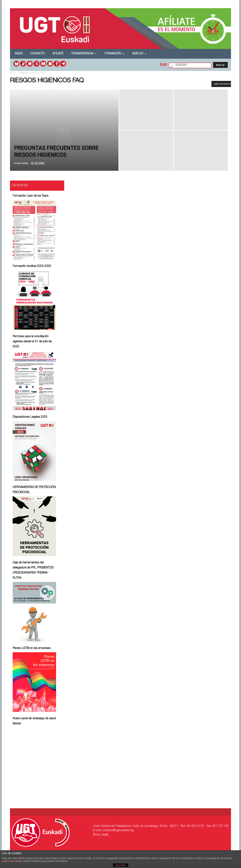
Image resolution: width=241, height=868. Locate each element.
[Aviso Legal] (101, 835)
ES (161, 65)
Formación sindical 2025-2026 (32, 266)
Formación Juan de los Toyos (30, 196)
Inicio (19, 54)
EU (165, 65)
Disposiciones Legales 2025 (30, 417)
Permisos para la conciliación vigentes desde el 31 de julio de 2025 (32, 342)
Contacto (38, 54)
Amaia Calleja (21, 164)
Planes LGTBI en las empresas (32, 648)
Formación (114, 54)
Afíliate (58, 54)
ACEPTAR (120, 865)
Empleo (139, 54)
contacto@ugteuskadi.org (118, 831)
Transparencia (84, 54)
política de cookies (12, 861)
